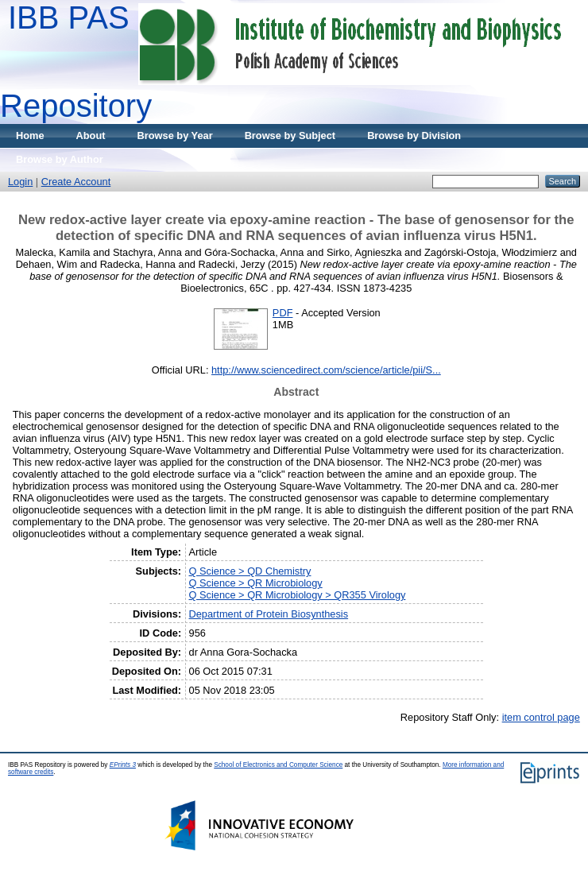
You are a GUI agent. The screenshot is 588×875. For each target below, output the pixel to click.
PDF (283, 313)
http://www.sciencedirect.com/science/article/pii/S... (326, 370)
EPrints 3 (123, 765)
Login (20, 182)
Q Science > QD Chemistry (250, 571)
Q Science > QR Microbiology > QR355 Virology (298, 595)
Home (30, 136)
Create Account (76, 182)
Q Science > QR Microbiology (256, 583)
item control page (541, 717)
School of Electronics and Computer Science (278, 765)
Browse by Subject (290, 136)
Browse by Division (414, 136)
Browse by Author (60, 159)
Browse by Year (175, 136)
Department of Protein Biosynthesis (269, 614)
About (91, 136)
